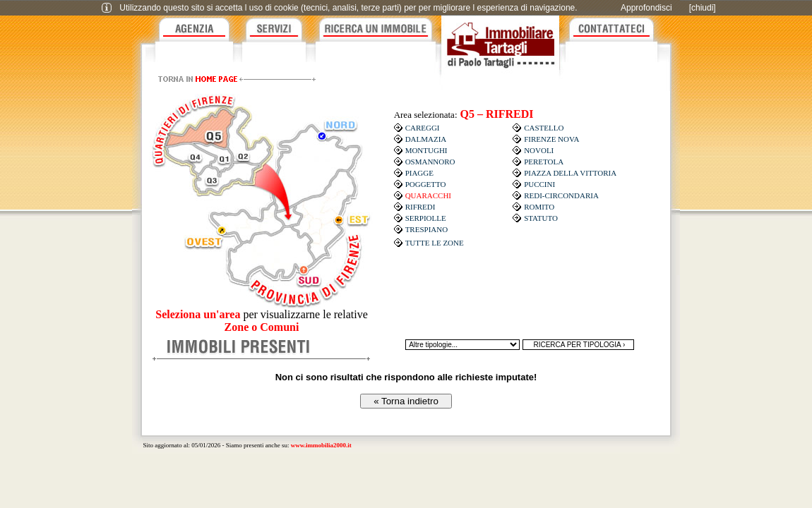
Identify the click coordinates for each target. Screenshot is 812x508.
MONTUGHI (426, 150)
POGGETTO (426, 184)
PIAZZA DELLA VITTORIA (570, 173)
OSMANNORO (430, 162)
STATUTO (541, 218)
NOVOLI (539, 150)
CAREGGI (423, 128)
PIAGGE (419, 173)
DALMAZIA (426, 139)
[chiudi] (703, 8)
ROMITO (539, 207)
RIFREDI (420, 207)
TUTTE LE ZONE (435, 243)
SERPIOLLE (426, 218)
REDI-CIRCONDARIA (561, 195)
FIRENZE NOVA (551, 139)
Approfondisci (646, 8)
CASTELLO (544, 128)
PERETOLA (544, 162)
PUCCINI (539, 184)
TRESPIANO (427, 229)
